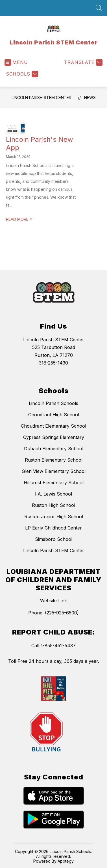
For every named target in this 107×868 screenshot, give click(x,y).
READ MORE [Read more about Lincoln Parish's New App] (19, 219)
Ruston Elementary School (54, 460)
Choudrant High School (54, 415)
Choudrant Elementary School (53, 426)
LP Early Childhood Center (53, 528)
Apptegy (66, 861)
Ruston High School (53, 505)
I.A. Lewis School (53, 494)
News (90, 97)
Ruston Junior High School (54, 516)
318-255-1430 (53, 363)
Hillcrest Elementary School (54, 483)
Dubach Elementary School (54, 449)
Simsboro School (54, 539)
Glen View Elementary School (54, 471)
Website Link (53, 601)
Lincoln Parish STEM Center (42, 97)
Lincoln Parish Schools (53, 403)
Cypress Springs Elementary (54, 437)
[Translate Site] (83, 62)
